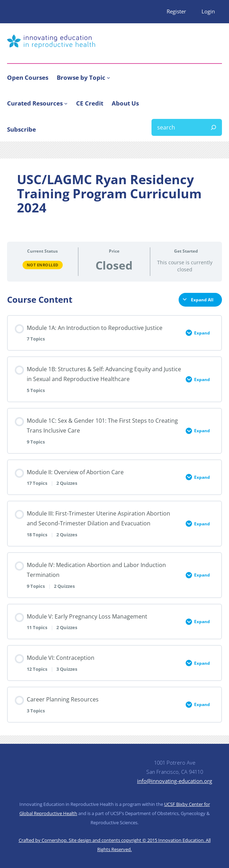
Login (208, 11)
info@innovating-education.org (175, 781)
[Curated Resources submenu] (66, 103)
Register (176, 11)
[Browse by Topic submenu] (109, 78)
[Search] (213, 127)
